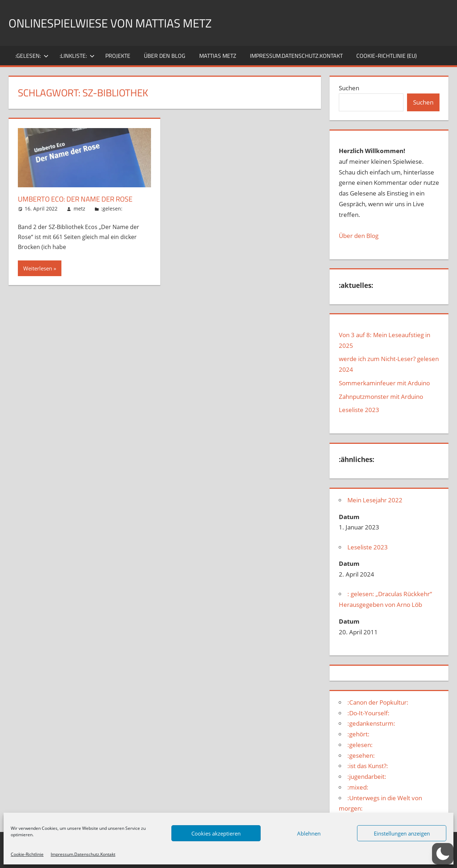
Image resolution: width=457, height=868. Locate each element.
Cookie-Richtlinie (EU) (386, 56)
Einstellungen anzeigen (402, 833)
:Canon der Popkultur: (378, 702)
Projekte (118, 56)
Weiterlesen (38, 268)
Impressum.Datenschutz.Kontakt (83, 854)
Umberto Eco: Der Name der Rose (82, 199)
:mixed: (358, 787)
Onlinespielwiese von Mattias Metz (120, 23)
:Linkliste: (77, 56)
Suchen (349, 88)
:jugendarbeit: (367, 776)
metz (79, 209)
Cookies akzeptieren (216, 833)
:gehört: (358, 734)
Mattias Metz (218, 56)
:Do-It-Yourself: (368, 713)
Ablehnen (309, 833)
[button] (443, 854)
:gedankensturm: (371, 723)
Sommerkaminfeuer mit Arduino (384, 383)
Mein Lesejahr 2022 (375, 500)
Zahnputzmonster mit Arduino (381, 397)
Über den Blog (359, 236)
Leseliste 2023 (359, 410)
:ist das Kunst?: (368, 766)
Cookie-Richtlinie (27, 854)
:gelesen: (32, 56)
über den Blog (165, 56)
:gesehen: (361, 755)
